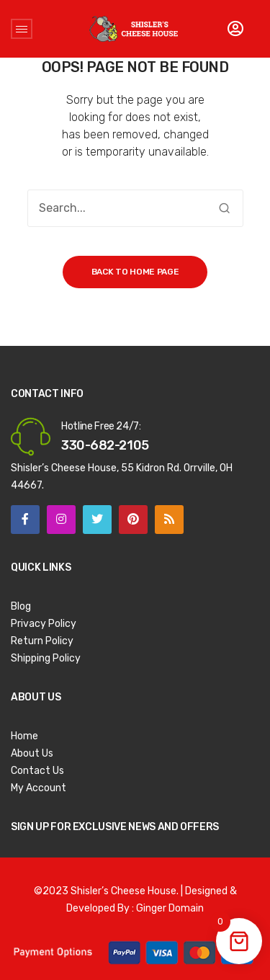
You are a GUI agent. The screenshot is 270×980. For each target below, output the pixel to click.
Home (24, 736)
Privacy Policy (44, 624)
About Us (32, 753)
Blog (21, 606)
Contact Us (37, 771)
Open (22, 29)
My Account (39, 788)
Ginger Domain (170, 908)
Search (225, 208)
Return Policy (42, 641)
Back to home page (135, 272)
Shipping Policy (46, 658)
